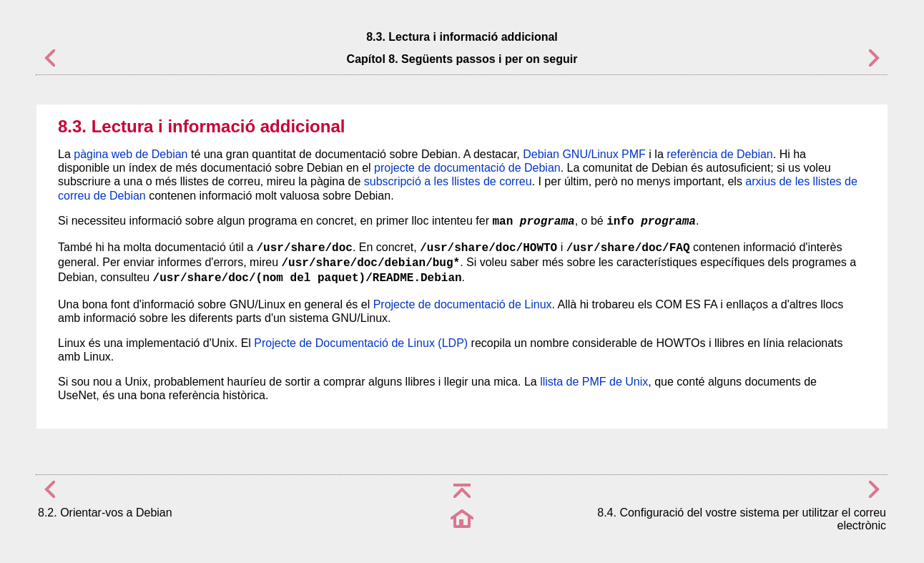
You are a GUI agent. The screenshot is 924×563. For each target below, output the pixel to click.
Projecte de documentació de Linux (463, 304)
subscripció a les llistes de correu (448, 181)
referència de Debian (720, 154)
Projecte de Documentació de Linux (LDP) (361, 343)
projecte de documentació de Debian (467, 168)
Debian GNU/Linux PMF (584, 154)
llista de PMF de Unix (594, 382)
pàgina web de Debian (131, 154)
